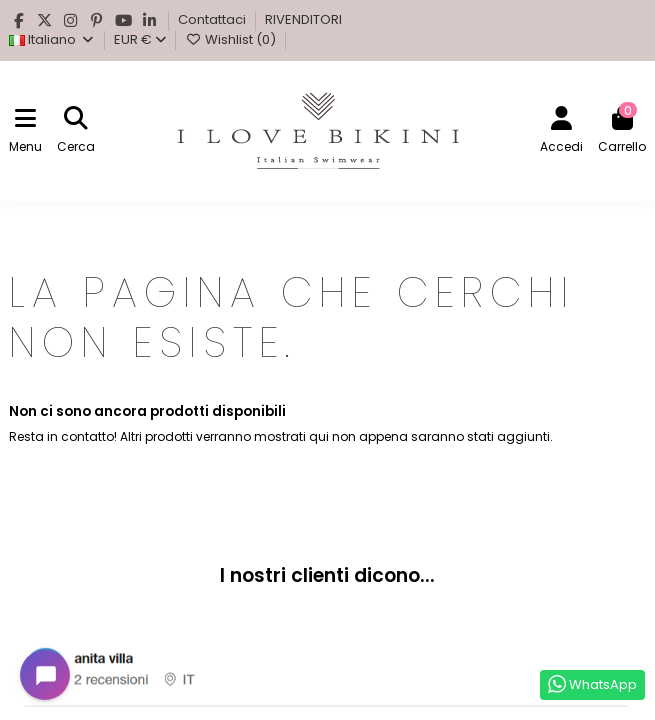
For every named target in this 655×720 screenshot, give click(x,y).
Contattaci (213, 19)
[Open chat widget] (45, 675)
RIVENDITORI (303, 19)
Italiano (52, 39)
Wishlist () (231, 39)
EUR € (140, 39)
